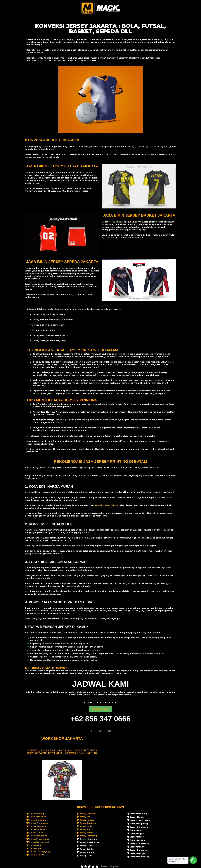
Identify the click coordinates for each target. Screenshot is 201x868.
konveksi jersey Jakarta (107, 505)
